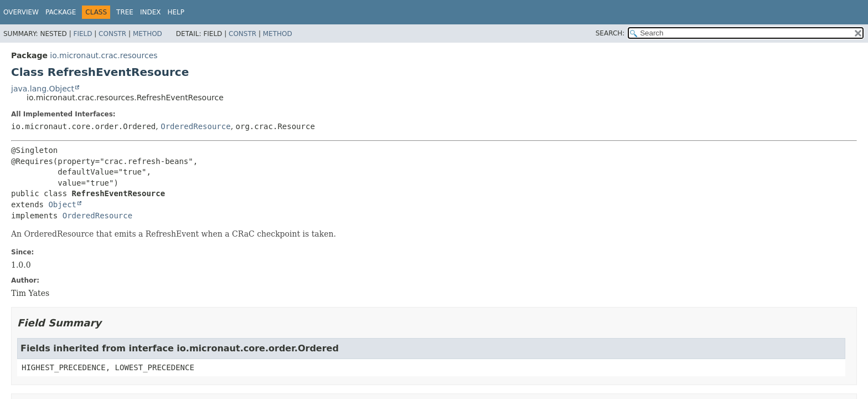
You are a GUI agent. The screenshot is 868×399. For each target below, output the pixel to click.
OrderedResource (195, 126)
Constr (112, 34)
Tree (125, 12)
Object (62, 204)
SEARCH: (610, 33)
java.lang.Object (43, 89)
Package (61, 12)
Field (82, 34)
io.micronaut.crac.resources (104, 55)
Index (151, 12)
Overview (21, 12)
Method (148, 34)
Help (176, 12)
